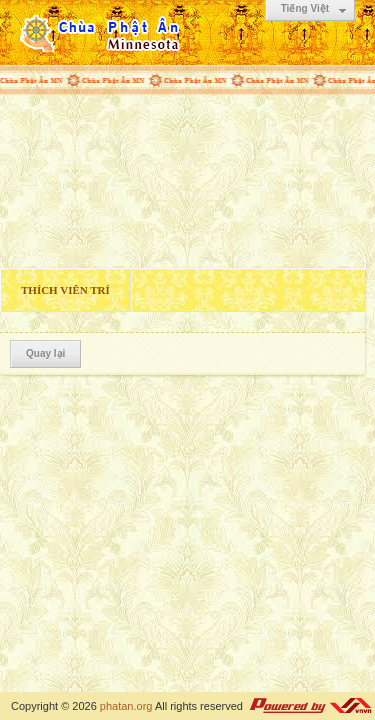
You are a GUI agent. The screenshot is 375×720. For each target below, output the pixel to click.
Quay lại (45, 353)
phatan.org (126, 706)
